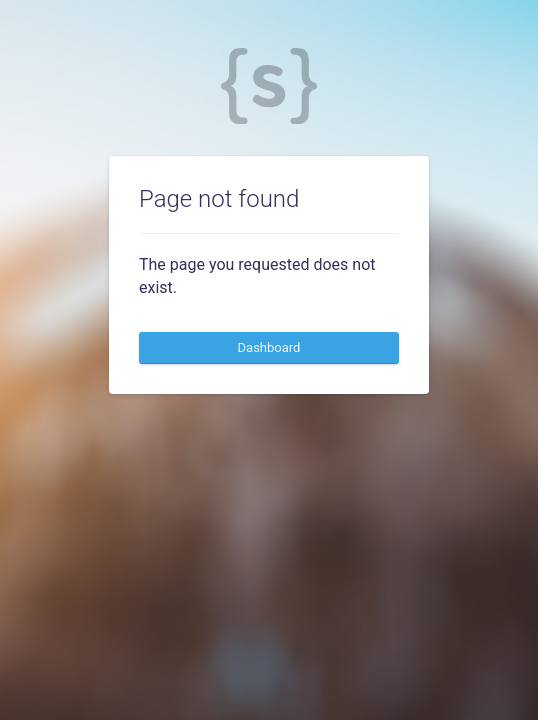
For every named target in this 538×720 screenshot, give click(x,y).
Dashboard (269, 347)
